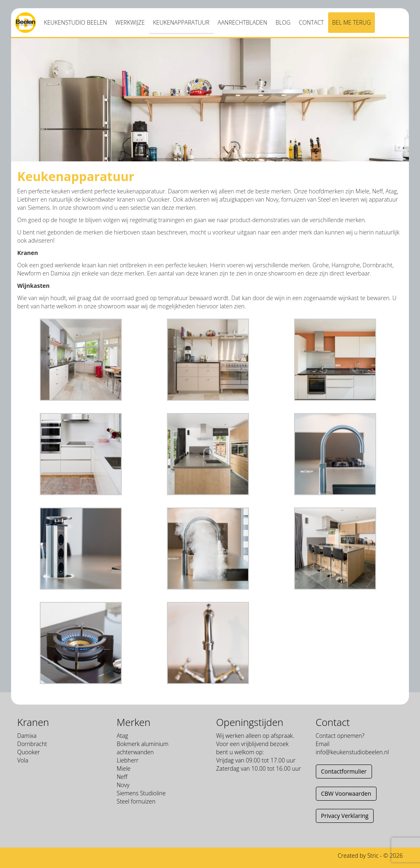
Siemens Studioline (142, 793)
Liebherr (128, 760)
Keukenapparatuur (181, 22)
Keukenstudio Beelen (75, 22)
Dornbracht (32, 744)
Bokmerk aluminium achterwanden (143, 748)
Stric (373, 855)
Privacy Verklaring (345, 816)
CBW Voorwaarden (346, 793)
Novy (123, 785)
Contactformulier (344, 771)
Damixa (27, 736)
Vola (23, 760)
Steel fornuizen (136, 801)
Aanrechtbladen (243, 22)
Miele (124, 768)
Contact (311, 22)
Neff (122, 777)
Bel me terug (352, 22)
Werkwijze (130, 22)
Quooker (29, 752)
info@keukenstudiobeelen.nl (352, 752)
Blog (283, 22)
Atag (123, 736)
